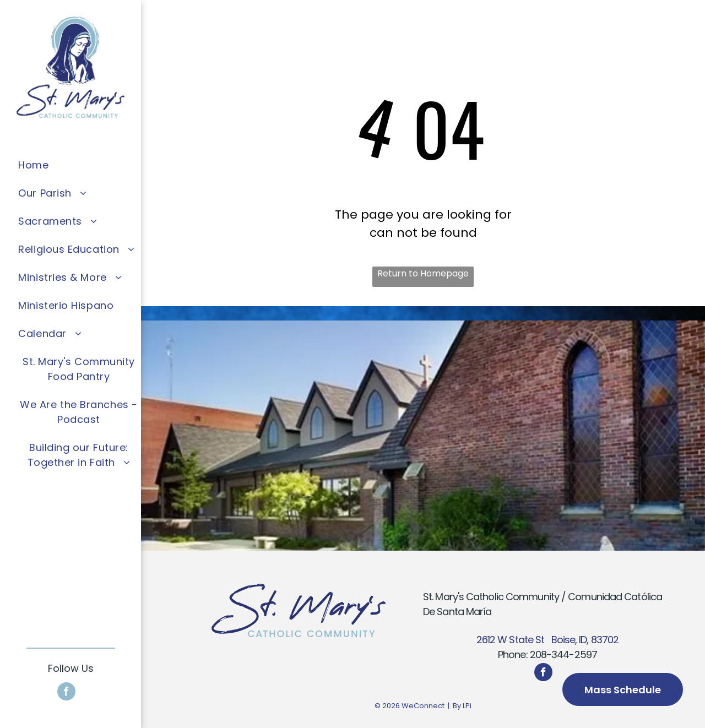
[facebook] (66, 693)
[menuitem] (78, 165)
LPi (467, 706)
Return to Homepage (423, 273)
